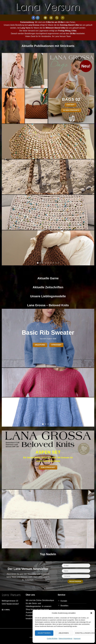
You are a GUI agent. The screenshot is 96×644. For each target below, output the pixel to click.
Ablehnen (64, 633)
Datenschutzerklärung (66, 639)
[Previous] (6, 159)
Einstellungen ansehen (84, 633)
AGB (31, 637)
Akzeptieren (44, 633)
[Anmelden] (51, 18)
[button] (91, 613)
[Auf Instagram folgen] (38, 18)
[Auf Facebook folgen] (33, 18)
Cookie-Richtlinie (52, 639)
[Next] (90, 159)
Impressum (77, 639)
